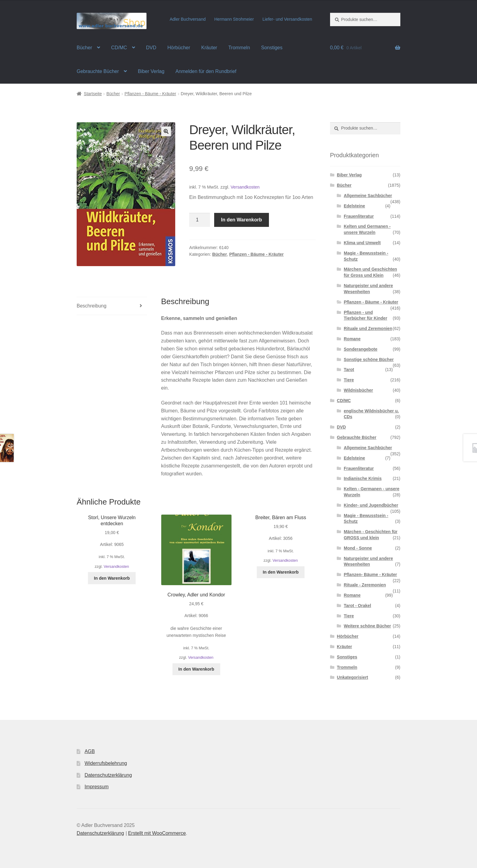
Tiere (349, 380)
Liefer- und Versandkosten (287, 19)
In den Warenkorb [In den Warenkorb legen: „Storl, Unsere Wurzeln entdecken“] (112, 578)
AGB (90, 751)
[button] (166, 131)
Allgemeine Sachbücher (368, 196)
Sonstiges (272, 48)
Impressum (97, 787)
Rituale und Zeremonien (368, 328)
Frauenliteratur (359, 216)
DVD (151, 48)
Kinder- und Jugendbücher (371, 505)
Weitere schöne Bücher (367, 626)
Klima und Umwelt (362, 243)
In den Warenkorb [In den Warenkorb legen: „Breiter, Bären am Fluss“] (281, 572)
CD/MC (119, 48)
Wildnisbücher (358, 390)
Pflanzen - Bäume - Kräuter (150, 94)
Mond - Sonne (358, 548)
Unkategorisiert (352, 677)
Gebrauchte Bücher (98, 71)
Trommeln (239, 48)
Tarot (349, 370)
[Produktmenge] (200, 220)
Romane (352, 339)
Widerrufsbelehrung (106, 763)
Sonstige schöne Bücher (369, 359)
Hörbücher (179, 48)
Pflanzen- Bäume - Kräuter (370, 575)
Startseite (93, 94)
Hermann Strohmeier (234, 19)
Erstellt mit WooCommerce (157, 833)
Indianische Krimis (363, 478)
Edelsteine (354, 206)
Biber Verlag (151, 71)
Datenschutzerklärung (108, 775)
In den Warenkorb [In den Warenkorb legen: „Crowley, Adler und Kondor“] (196, 669)
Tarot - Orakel (357, 606)
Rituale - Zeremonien (365, 585)
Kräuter (209, 48)
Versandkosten (245, 187)
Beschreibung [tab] (92, 306)
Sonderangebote (360, 349)
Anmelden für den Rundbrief (206, 71)
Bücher (84, 48)
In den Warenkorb (242, 220)
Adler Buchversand (188, 19)
